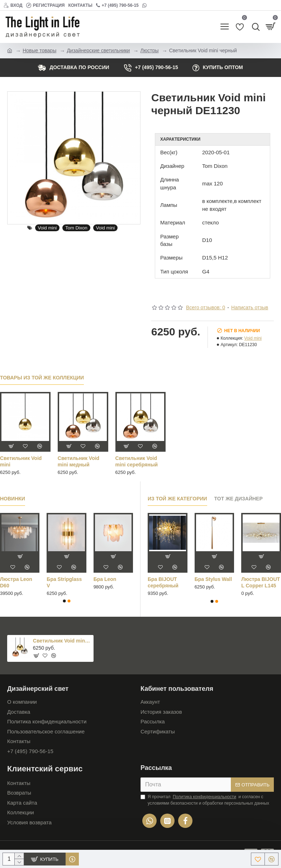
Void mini (47, 228)
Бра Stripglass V (64, 582)
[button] (64, 601)
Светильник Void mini (21, 461)
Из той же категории (177, 499)
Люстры (150, 50)
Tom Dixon (76, 228)
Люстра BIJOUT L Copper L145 (261, 582)
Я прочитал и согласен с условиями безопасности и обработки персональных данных (205, 800)
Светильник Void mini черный (62, 641)
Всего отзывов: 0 (206, 307)
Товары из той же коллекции (42, 378)
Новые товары (39, 50)
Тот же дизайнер (239, 499)
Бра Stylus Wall (213, 579)
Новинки (13, 499)
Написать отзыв (250, 307)
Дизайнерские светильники (98, 50)
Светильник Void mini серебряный (137, 461)
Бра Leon (105, 579)
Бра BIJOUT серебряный (163, 582)
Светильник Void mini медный (78, 461)
